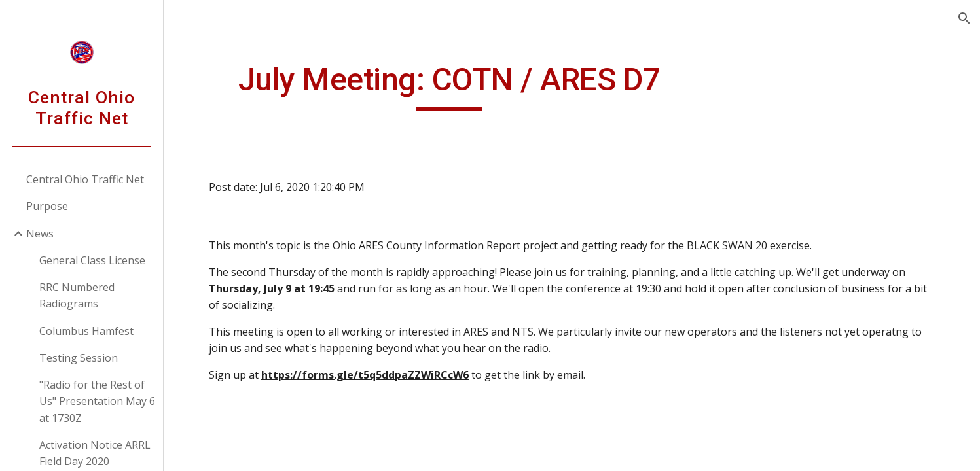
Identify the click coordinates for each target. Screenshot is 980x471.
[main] (449, 86)
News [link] (40, 234)
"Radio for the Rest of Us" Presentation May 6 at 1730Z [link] (97, 401)
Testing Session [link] (79, 358)
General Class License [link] (92, 260)
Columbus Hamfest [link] (86, 331)
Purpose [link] (47, 206)
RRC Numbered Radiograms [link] (77, 295)
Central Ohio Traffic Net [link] (85, 179)
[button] (964, 18)
